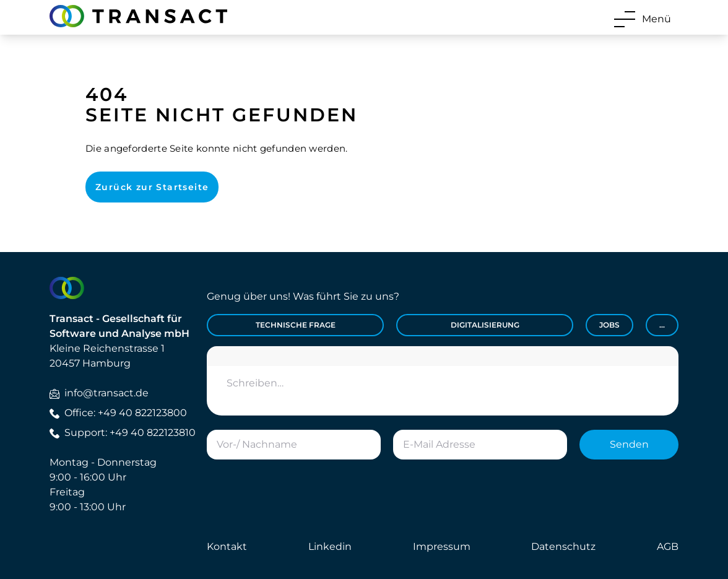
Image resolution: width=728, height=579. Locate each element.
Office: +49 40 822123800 (118, 413)
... (662, 325)
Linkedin (330, 546)
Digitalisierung (485, 325)
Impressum (442, 546)
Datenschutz (563, 546)
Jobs (609, 325)
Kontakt (227, 546)
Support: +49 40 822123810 (123, 433)
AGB (668, 546)
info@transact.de (99, 393)
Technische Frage (296, 325)
